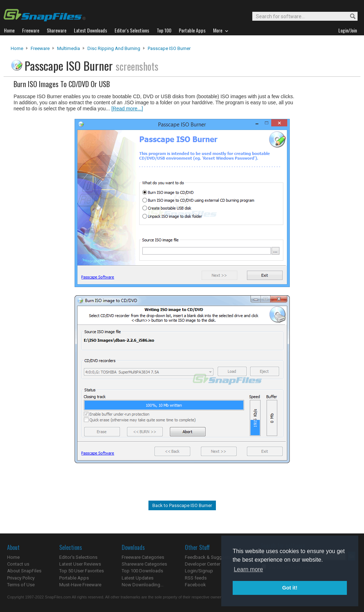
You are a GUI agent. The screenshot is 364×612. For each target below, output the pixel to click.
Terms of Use (21, 585)
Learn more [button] (248, 569)
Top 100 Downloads (142, 571)
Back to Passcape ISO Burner (182, 505)
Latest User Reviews (80, 564)
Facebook (195, 585)
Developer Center (203, 564)
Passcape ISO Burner (169, 48)
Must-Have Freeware (80, 585)
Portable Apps (74, 578)
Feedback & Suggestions (211, 557)
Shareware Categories (144, 564)
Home (17, 48)
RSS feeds (196, 578)
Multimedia (69, 48)
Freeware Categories (143, 557)
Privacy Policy (21, 578)
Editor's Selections (78, 557)
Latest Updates (138, 578)
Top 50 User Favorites (82, 571)
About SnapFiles (24, 571)
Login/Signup (199, 571)
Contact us (18, 564)
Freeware (40, 48)
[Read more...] (127, 109)
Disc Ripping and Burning (114, 48)
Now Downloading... (143, 585)
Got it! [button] (290, 588)
